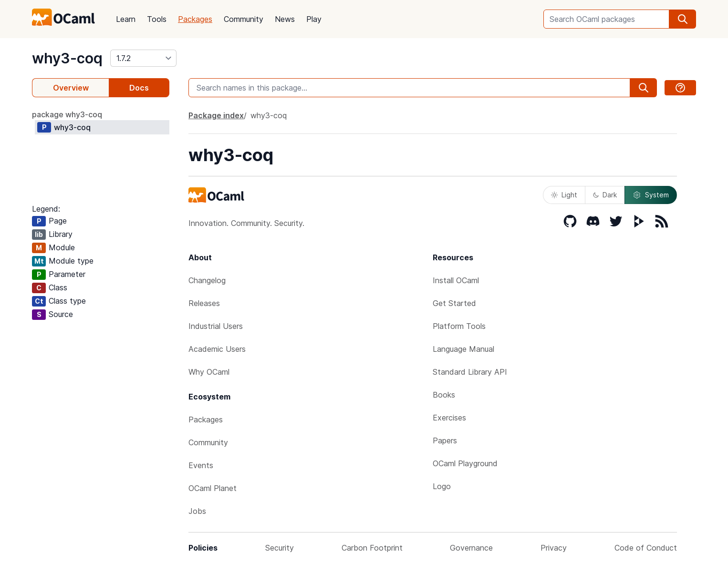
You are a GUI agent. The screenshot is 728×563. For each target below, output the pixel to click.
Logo (442, 486)
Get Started (454, 303)
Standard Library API (470, 372)
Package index (216, 115)
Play (314, 19)
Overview (71, 88)
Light (564, 195)
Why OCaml (209, 372)
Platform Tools (459, 326)
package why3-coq (67, 114)
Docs (139, 88)
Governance (471, 548)
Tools (157, 19)
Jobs (197, 511)
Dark (605, 195)
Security (280, 548)
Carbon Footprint (372, 548)
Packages (195, 19)
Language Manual (463, 349)
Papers (445, 440)
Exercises (449, 418)
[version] (143, 58)
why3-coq (67, 58)
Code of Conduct (646, 548)
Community (244, 19)
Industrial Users (216, 326)
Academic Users (217, 349)
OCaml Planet (213, 488)
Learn (126, 19)
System (651, 195)
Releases (204, 303)
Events (201, 465)
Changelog (207, 280)
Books (444, 395)
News (285, 19)
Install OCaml (456, 280)
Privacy (554, 548)
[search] (683, 19)
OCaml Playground (465, 463)
